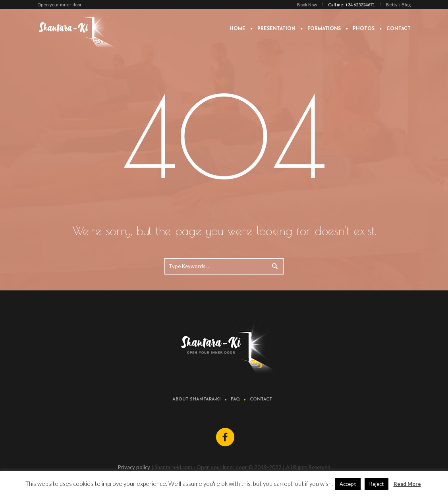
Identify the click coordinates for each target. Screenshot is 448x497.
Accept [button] (348, 484)
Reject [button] (377, 484)
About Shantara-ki (197, 399)
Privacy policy (134, 467)
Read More (407, 484)
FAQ (235, 399)
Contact (261, 399)
